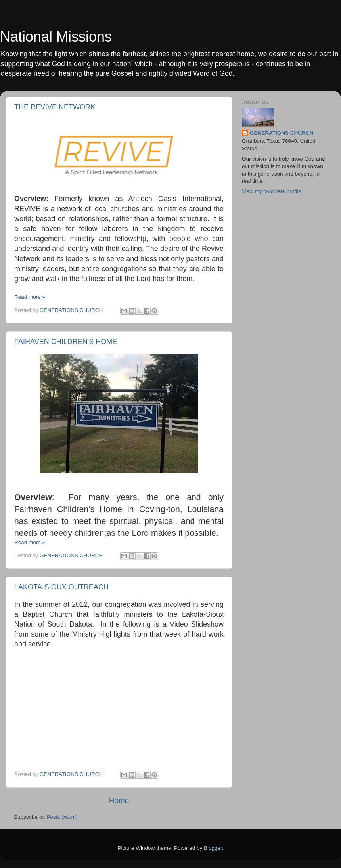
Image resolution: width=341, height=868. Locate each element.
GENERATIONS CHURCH (282, 133)
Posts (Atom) (62, 817)
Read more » (30, 297)
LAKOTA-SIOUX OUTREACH (61, 587)
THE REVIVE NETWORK (55, 107)
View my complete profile (272, 191)
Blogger (213, 848)
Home (119, 800)
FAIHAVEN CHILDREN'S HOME (66, 342)
